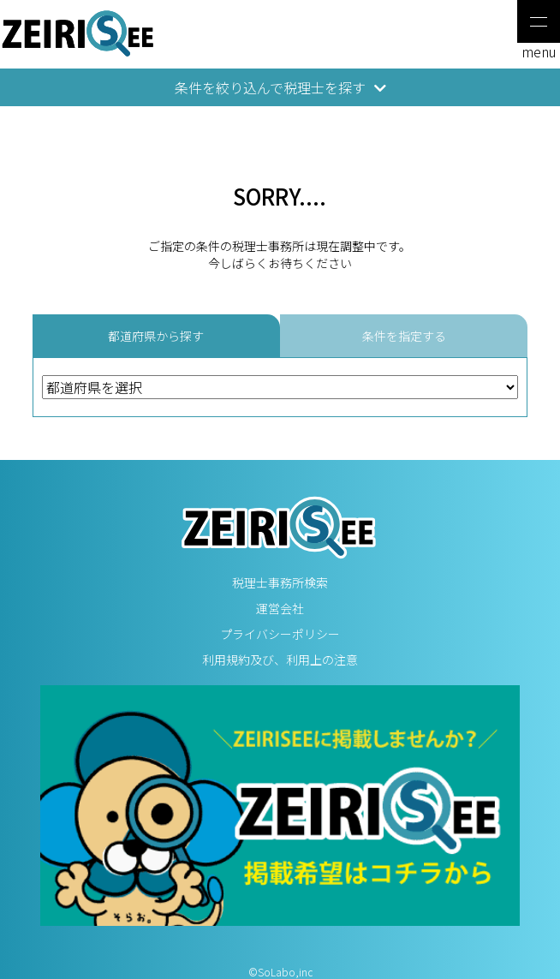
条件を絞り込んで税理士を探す (280, 87)
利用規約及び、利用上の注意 (280, 660)
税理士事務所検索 (280, 582)
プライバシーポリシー (280, 634)
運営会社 (280, 608)
